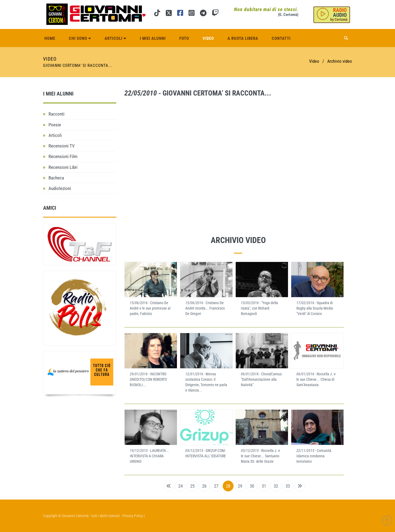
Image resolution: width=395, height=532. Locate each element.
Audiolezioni (60, 188)
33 (288, 486)
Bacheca (56, 178)
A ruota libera (243, 38)
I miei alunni (153, 38)
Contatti (281, 38)
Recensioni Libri (63, 167)
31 (264, 486)
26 (204, 486)
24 (180, 486)
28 (228, 486)
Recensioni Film (63, 156)
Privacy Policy (133, 516)
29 (240, 486)
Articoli (115, 38)
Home (50, 38)
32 (276, 486)
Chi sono (80, 38)
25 (192, 486)
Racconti (56, 114)
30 (252, 486)
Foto (184, 38)
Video (208, 38)
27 (216, 486)
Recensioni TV (62, 146)
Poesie (55, 125)
